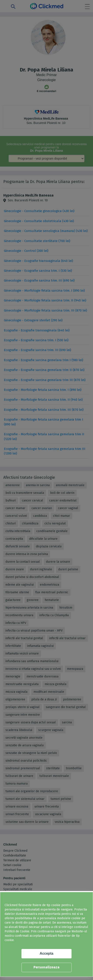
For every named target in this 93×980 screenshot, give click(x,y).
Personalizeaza (46, 967)
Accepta (46, 953)
